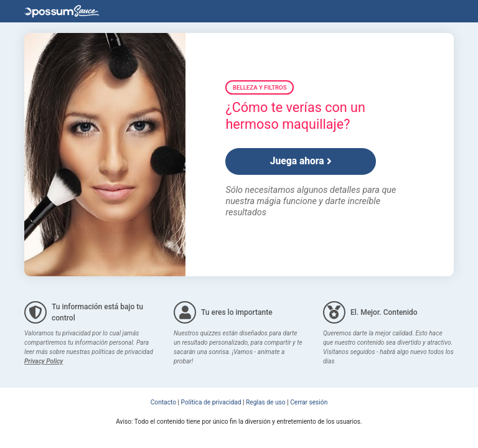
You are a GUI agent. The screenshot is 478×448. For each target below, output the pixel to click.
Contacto (163, 402)
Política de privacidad (211, 402)
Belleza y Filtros (260, 87)
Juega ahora (301, 161)
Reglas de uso (266, 402)
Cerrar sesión (309, 402)
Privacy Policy (44, 361)
